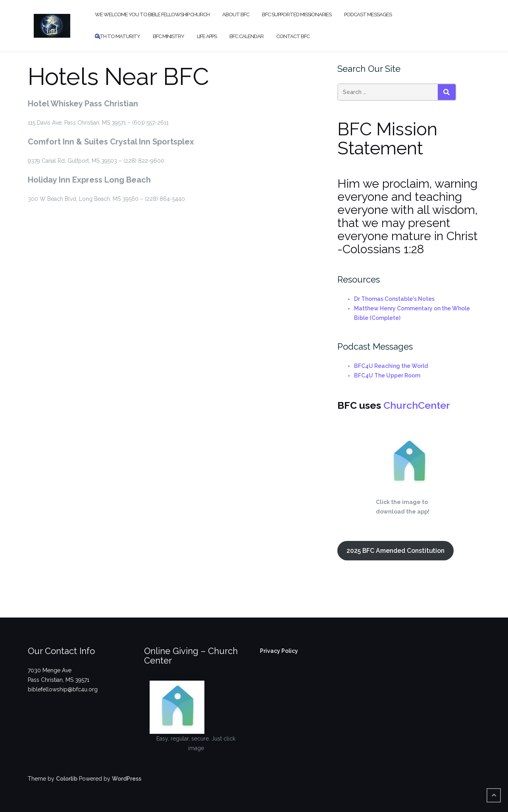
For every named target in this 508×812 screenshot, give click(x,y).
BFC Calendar (246, 36)
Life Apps (207, 36)
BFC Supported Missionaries (297, 14)
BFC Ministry (168, 36)
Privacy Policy (279, 651)
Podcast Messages (368, 14)
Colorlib (67, 779)
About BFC (236, 14)
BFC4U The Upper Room (387, 375)
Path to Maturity (117, 36)
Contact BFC (293, 36)
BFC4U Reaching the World (391, 366)
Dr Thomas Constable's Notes (394, 299)
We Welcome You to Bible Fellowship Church (152, 14)
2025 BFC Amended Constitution (395, 551)
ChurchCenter (417, 405)
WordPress (127, 779)
